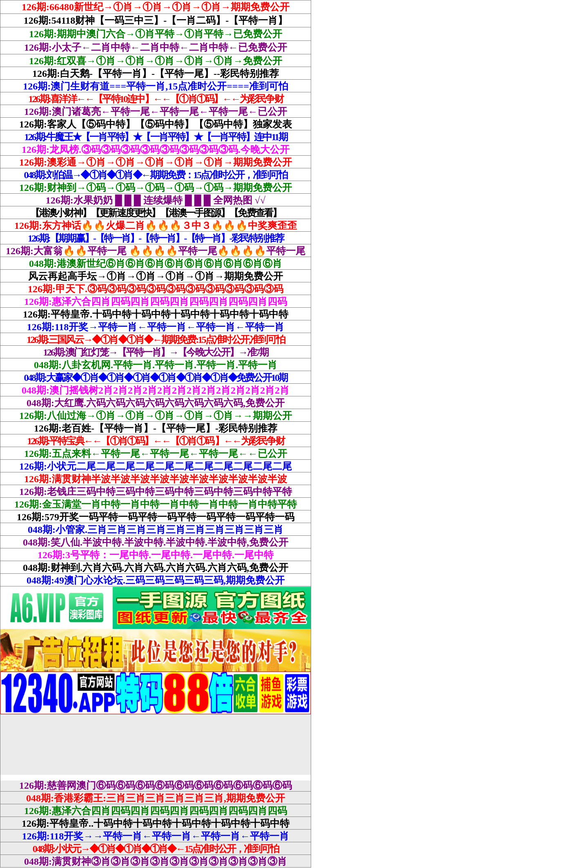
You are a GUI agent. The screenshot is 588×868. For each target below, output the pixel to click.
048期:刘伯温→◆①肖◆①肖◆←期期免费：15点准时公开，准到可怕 (156, 175)
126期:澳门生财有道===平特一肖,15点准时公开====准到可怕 (156, 86)
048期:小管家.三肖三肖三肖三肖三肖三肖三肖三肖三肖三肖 (156, 530)
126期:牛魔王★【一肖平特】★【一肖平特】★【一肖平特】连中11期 (155, 137)
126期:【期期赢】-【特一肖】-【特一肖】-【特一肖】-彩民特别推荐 (156, 238)
